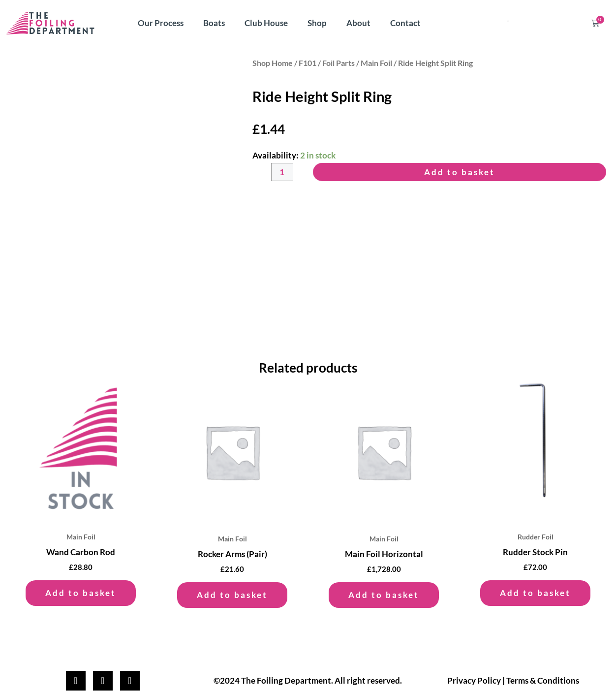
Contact (405, 23)
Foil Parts (339, 63)
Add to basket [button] (81, 593)
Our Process (161, 23)
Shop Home (273, 63)
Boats (214, 23)
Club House (266, 23)
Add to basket (460, 172)
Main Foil (376, 63)
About (358, 23)
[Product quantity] (282, 172)
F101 (308, 63)
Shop (317, 23)
